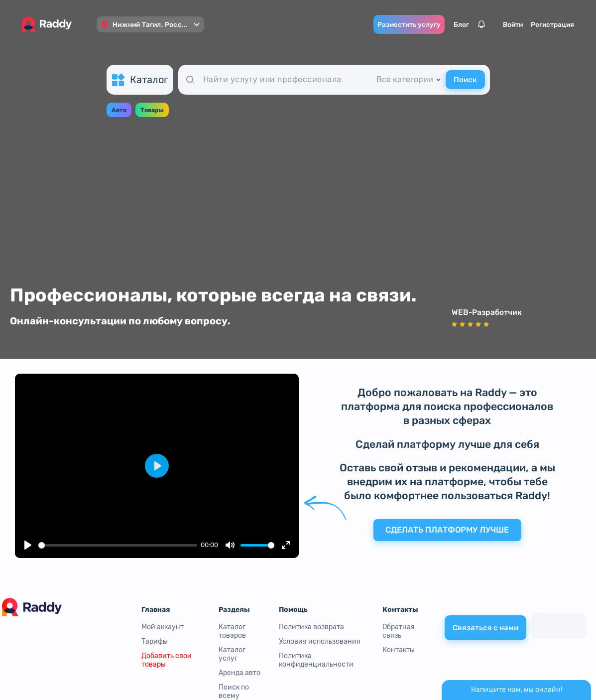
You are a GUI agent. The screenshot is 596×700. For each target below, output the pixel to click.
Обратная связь (399, 631)
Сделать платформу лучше (447, 531)
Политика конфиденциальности (316, 660)
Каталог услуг (232, 654)
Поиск (465, 80)
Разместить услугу (391, 24)
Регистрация (535, 24)
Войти (495, 24)
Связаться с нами (485, 626)
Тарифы (155, 641)
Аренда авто (239, 673)
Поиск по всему (234, 692)
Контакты (399, 650)
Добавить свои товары (167, 660)
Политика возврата (311, 627)
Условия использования (320, 641)
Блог (443, 24)
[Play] (28, 545)
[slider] (118, 545)
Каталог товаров (232, 631)
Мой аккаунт (163, 627)
